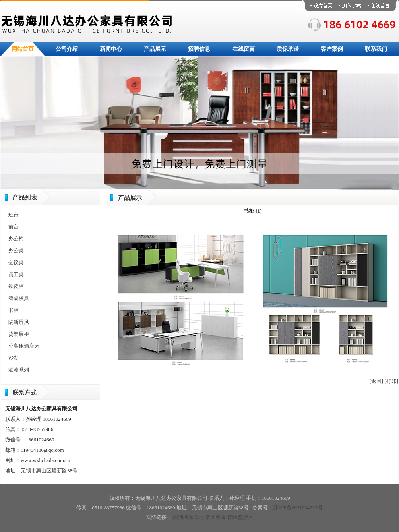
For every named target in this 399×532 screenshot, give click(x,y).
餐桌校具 (19, 298)
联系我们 (376, 49)
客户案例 (332, 49)
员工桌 (16, 274)
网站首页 (23, 49)
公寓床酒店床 (24, 346)
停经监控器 (240, 517)
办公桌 (16, 251)
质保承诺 (288, 49)
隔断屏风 (19, 322)
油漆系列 (19, 370)
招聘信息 (199, 49)
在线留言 (244, 49)
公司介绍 (67, 49)
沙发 (14, 358)
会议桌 (16, 262)
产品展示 (155, 49)
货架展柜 (19, 334)
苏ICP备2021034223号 (298, 508)
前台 (14, 227)
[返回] (376, 381)
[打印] (391, 381)
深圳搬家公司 (188, 517)
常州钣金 (216, 517)
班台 (14, 215)
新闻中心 (111, 49)
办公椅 (16, 239)
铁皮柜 (16, 286)
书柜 (14, 310)
